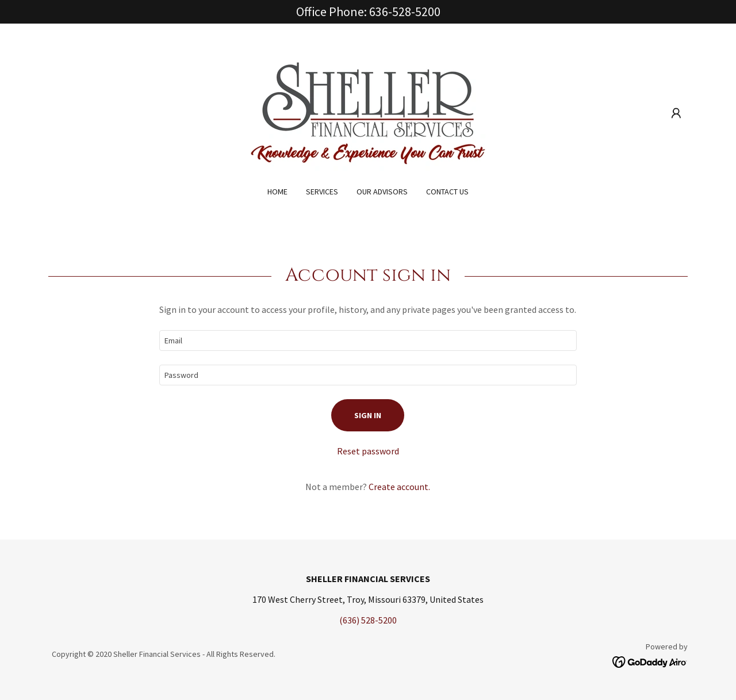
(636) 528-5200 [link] (368, 620)
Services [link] (322, 192)
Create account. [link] (399, 487)
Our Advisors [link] (382, 192)
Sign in (368, 415)
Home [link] (277, 192)
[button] (676, 113)
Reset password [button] (368, 451)
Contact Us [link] (447, 192)
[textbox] (368, 341)
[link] (368, 112)
